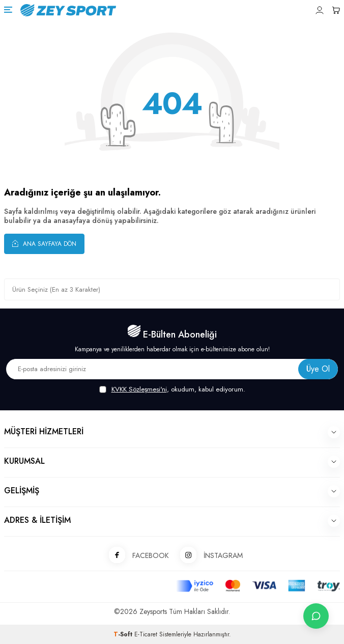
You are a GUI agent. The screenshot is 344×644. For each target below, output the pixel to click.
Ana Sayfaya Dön (44, 243)
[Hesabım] (320, 10)
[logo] (125, 10)
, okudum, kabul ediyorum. (172, 389)
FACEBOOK (135, 556)
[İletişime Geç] (316, 616)
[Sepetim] (336, 10)
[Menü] (8, 9)
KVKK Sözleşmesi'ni (139, 389)
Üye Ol (318, 369)
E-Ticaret (146, 634)
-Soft (124, 634)
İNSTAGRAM (208, 556)
